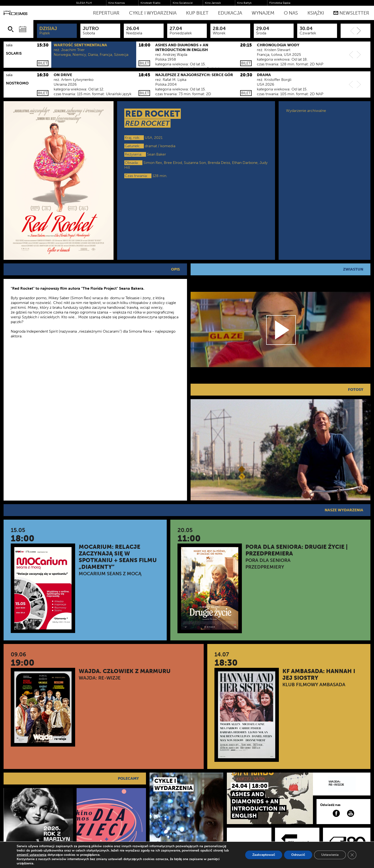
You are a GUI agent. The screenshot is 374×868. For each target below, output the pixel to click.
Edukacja (230, 13)
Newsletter (351, 13)
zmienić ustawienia (32, 855)
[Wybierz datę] (23, 29)
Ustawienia (330, 855)
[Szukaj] (11, 29)
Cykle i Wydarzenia (153, 13)
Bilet (43, 63)
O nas (291, 13)
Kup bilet (197, 13)
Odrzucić (298, 855)
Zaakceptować (264, 855)
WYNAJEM (263, 13)
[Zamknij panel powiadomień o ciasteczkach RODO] (352, 855)
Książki (316, 13)
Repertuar (106, 13)
